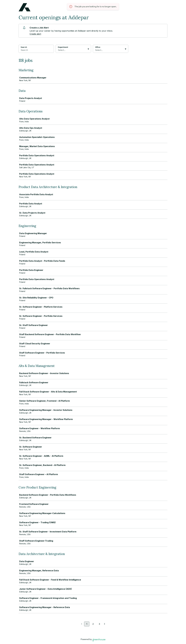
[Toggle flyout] (88, 49)
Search (24, 47)
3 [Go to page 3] (99, 624)
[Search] (36, 50)
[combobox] (58, 50)
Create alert (35, 34)
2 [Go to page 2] (93, 624)
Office (98, 47)
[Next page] (105, 624)
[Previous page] (82, 624)
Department (63, 47)
